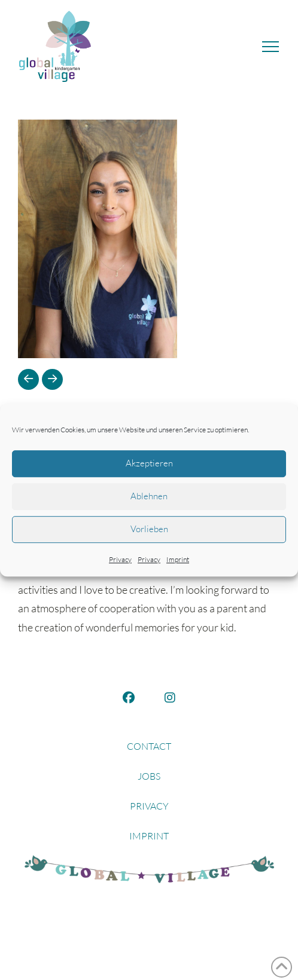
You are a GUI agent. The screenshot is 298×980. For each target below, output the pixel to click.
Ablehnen (149, 496)
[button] (270, 47)
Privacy (120, 559)
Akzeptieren (149, 463)
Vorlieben (149, 529)
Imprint (178, 559)
